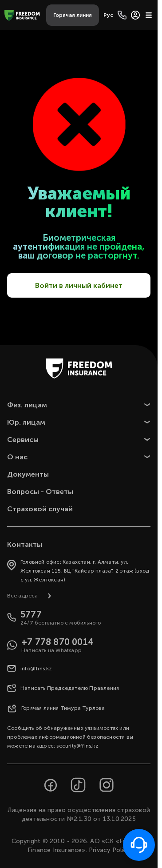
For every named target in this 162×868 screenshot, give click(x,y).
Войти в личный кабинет (79, 285)
